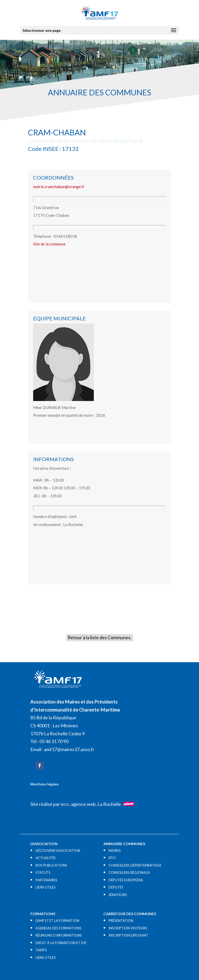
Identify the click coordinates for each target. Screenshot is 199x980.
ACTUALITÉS (46, 858)
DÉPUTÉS (116, 887)
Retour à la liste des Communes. (99, 637)
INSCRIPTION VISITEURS (128, 928)
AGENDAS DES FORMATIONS (58, 928)
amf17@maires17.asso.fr (69, 749)
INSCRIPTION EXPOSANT (128, 935)
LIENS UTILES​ (46, 887)
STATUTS (43, 873)
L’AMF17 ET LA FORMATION (57, 921)
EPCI (112, 858)
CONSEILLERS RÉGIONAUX (129, 873)
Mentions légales (45, 784)
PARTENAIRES (46, 880)
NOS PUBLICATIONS (51, 865)
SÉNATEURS (118, 895)
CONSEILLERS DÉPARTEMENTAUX (135, 865)
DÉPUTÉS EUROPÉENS (126, 880)
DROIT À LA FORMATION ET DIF (61, 943)
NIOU (65, 805)
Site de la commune (49, 244)
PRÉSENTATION (121, 921)
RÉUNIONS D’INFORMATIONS (59, 935)
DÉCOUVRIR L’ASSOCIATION (58, 851)
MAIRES (115, 851)
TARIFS (41, 950)
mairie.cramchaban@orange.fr (59, 187)
